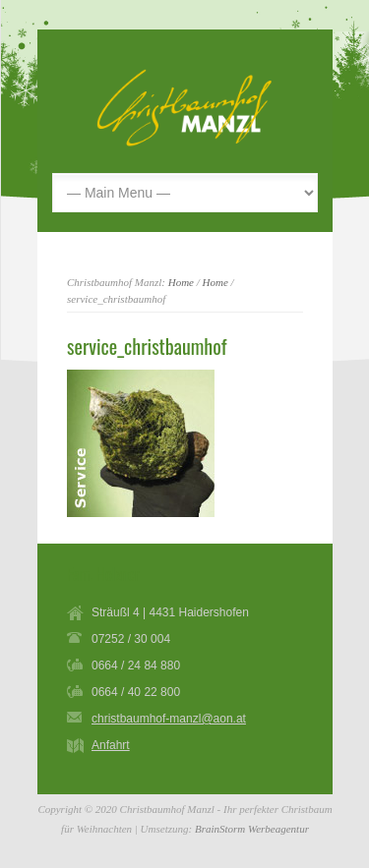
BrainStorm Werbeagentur (252, 829)
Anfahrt (111, 745)
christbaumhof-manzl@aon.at (169, 719)
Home (181, 282)
